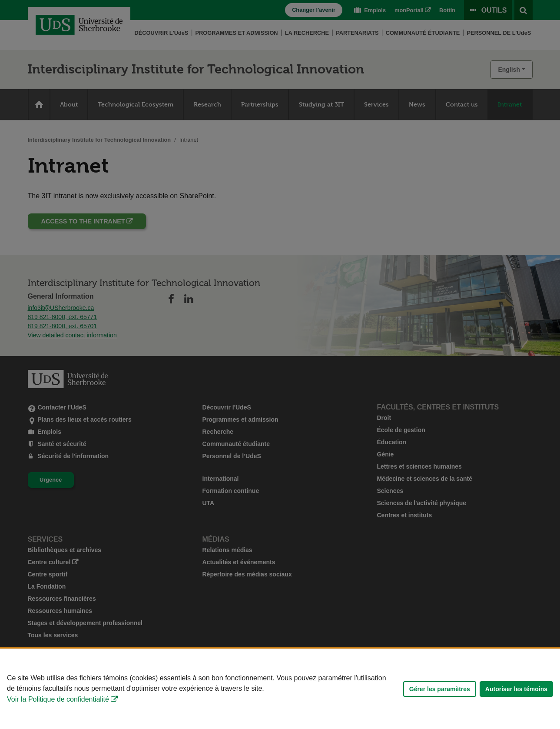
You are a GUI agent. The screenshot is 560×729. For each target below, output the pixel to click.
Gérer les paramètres (440, 689)
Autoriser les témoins (516, 689)
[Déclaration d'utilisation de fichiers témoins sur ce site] (280, 689)
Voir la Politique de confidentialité (58, 699)
